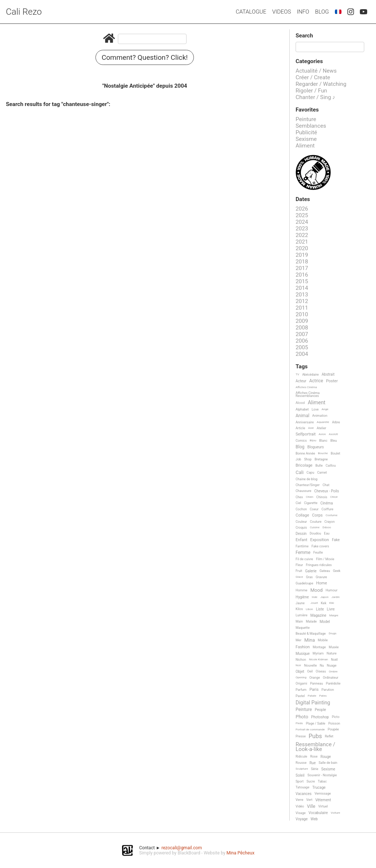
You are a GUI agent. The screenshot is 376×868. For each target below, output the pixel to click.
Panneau (316, 683)
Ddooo (327, 527)
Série (315, 769)
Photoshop (320, 717)
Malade (311, 621)
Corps (317, 515)
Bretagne (321, 459)
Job (298, 459)
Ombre (333, 672)
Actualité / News (316, 71)
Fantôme (302, 546)
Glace (299, 577)
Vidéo (300, 806)
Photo (302, 717)
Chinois (322, 497)
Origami (301, 683)
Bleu (334, 441)
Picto (336, 717)
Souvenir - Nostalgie (322, 775)
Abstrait (328, 374)
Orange (315, 678)
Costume (332, 515)
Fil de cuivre (304, 559)
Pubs (315, 736)
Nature (332, 653)
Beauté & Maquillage (311, 634)
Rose (314, 756)
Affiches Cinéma (306, 387)
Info (303, 12)
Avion (322, 434)
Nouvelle (310, 665)
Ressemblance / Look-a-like (315, 747)
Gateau (325, 571)
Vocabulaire (318, 813)
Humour (332, 590)
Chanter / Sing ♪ (315, 97)
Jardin (336, 597)
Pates (323, 696)
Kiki (332, 603)
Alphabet (302, 409)
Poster (332, 381)
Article (300, 428)
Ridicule (301, 756)
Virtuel (323, 806)
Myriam (318, 653)
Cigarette (311, 503)
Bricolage (304, 466)
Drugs (332, 633)
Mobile (323, 640)
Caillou (331, 466)
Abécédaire (310, 375)
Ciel (298, 503)
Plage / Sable (316, 723)
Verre (299, 800)
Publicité (306, 132)
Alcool (300, 403)
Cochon (301, 509)
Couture (316, 522)
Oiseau (321, 671)
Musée (334, 647)
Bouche (323, 453)
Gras (309, 577)
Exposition (320, 540)
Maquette (303, 628)
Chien (310, 497)
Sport (300, 781)
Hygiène (302, 597)
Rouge (326, 757)
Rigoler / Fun (311, 91)
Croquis (301, 528)
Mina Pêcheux (241, 853)
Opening (301, 677)
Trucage (319, 787)
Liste (320, 609)
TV (297, 374)
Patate (312, 696)
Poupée (333, 729)
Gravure (321, 577)
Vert (309, 800)
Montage (319, 647)
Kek (324, 603)
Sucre (311, 781)
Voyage (302, 819)
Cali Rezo (24, 12)
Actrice (316, 381)
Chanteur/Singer (308, 485)
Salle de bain (328, 763)
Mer (299, 640)
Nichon (301, 660)
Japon (324, 597)
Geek (337, 571)
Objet (300, 672)
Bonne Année (305, 453)
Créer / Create (313, 77)
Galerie (311, 571)
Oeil (310, 671)
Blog (322, 12)
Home (322, 583)
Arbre (336, 422)
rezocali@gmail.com (182, 848)
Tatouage (302, 787)
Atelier (322, 428)
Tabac (322, 781)
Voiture (335, 813)
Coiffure (328, 509)
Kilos (299, 609)
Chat (326, 485)
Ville (311, 807)
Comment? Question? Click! (145, 57)
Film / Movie (325, 559)
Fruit (299, 571)
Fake (336, 540)
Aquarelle (323, 422)
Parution (328, 690)
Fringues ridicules (319, 565)
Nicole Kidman (318, 659)
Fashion (303, 647)
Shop (308, 459)
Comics (301, 441)
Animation (320, 416)
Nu (322, 665)
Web (314, 819)
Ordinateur (330, 678)
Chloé (334, 497)
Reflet (329, 736)
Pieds (299, 723)
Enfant (301, 540)
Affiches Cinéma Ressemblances (308, 394)
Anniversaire (305, 422)
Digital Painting (313, 703)
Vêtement (323, 800)
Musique (303, 654)
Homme (301, 590)
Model (325, 622)
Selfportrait (306, 434)
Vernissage (323, 794)
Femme (303, 553)
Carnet (322, 473)
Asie (311, 428)
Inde (314, 597)
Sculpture (302, 769)
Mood (317, 590)
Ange (325, 409)
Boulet (336, 453)
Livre (331, 609)
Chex (299, 497)
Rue (313, 763)
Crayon (330, 522)
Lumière (301, 615)
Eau (327, 533)
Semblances (311, 126)
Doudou (315, 533)
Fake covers (320, 546)
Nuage (332, 665)
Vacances (303, 794)
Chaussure (303, 491)
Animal (302, 416)
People (320, 710)
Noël (334, 660)
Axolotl (334, 434)
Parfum (301, 690)
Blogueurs (316, 447)
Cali (300, 473)
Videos (281, 12)
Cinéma (326, 503)
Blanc (323, 441)
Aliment (305, 146)
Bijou (313, 440)
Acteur (301, 381)
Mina (310, 640)
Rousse (301, 763)
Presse (301, 736)
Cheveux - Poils (327, 491)
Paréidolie (333, 683)
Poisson (334, 723)
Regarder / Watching (321, 84)
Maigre (334, 615)
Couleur (301, 522)
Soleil (300, 775)
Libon (310, 609)
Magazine (318, 615)
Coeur (314, 509)
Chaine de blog (306, 479)
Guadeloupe (304, 583)
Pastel (300, 696)
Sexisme (306, 139)
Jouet (314, 603)
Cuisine (315, 527)
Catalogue (251, 12)
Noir (298, 665)
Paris (314, 690)
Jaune (300, 603)
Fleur (299, 565)
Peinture (306, 119)
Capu (310, 473)
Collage (302, 515)
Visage (301, 813)
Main (299, 621)
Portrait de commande (310, 730)
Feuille (318, 552)
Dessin (301, 534)
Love (315, 409)
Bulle (319, 466)
